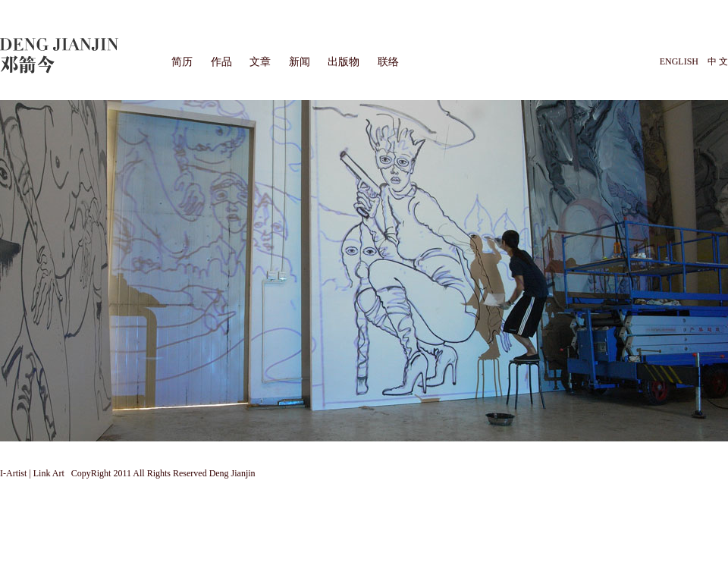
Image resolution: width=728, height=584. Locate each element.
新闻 (300, 62)
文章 (260, 62)
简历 (182, 62)
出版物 (344, 62)
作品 (221, 62)
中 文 (718, 61)
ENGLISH (679, 61)
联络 (388, 62)
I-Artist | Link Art (33, 473)
